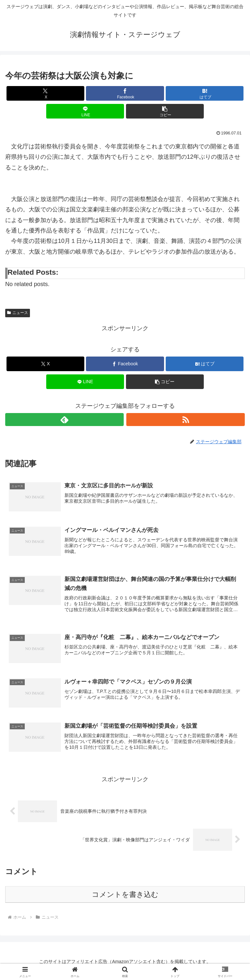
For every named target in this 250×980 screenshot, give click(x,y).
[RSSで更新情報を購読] (186, 420)
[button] (165, 111)
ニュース (18, 313)
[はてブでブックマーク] (205, 93)
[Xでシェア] (45, 93)
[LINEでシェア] (85, 111)
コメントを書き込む (125, 895)
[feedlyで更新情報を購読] (64, 420)
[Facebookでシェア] (125, 93)
